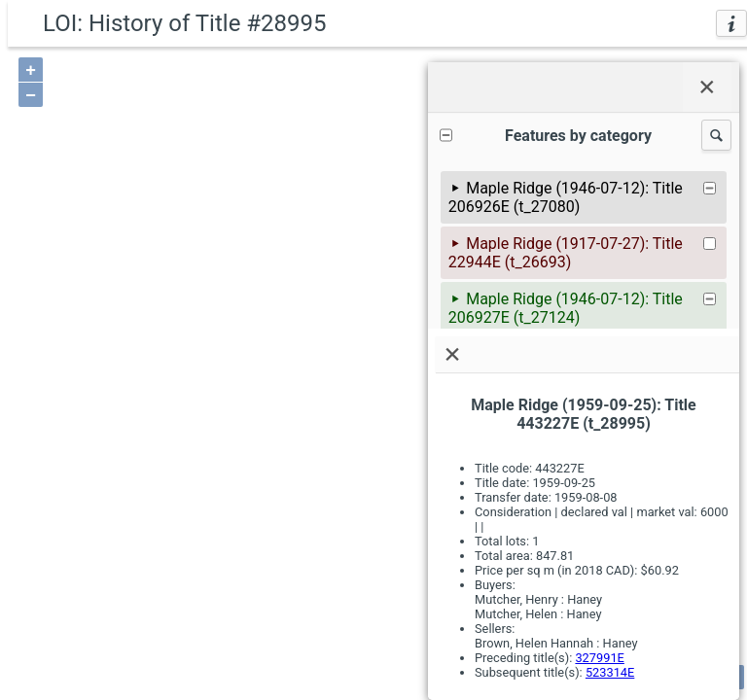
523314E (610, 672)
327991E (599, 658)
